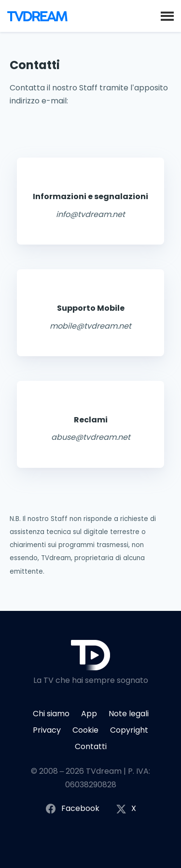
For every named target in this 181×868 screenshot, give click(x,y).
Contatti (91, 746)
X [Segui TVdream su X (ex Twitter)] (126, 809)
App (89, 714)
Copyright (129, 730)
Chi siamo (51, 714)
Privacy (47, 730)
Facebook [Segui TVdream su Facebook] (72, 809)
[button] (167, 15)
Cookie (85, 730)
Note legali (129, 714)
